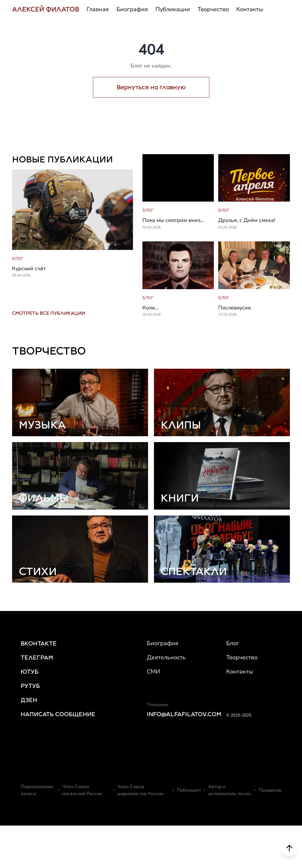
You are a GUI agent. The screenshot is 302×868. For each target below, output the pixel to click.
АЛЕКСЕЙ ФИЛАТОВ (46, 9)
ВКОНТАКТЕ (39, 643)
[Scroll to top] (289, 851)
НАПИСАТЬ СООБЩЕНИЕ (58, 714)
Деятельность (166, 657)
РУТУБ (30, 686)
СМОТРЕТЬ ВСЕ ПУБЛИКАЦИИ (49, 313)
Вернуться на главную (151, 87)
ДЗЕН (29, 700)
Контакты (250, 9)
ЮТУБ (29, 672)
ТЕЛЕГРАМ (37, 658)
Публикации (173, 9)
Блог (233, 643)
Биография (132, 9)
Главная (98, 9)
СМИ (154, 672)
